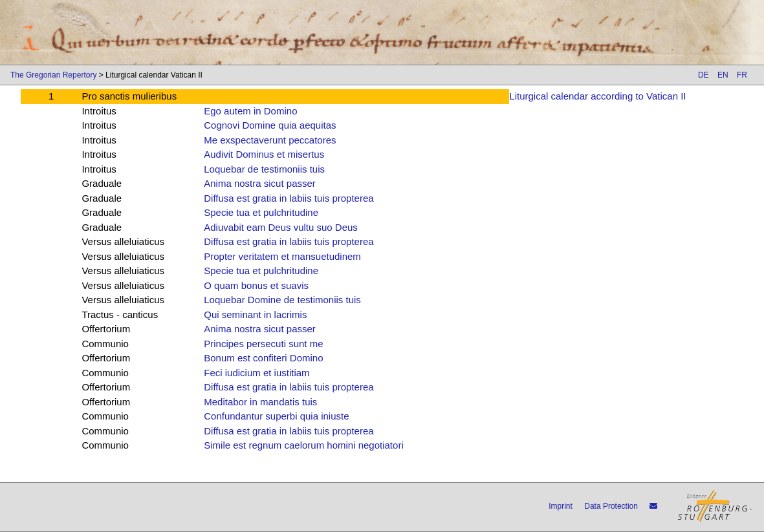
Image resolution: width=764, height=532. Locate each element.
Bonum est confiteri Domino (263, 358)
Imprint (561, 506)
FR (742, 75)
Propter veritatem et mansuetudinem (282, 256)
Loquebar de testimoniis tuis (264, 169)
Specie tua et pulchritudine (261, 212)
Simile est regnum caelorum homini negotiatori (303, 445)
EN (723, 75)
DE (704, 75)
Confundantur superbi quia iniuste (276, 416)
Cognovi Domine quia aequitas (270, 125)
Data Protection (611, 506)
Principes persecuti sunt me (263, 344)
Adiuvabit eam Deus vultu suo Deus (281, 227)
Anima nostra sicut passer (260, 183)
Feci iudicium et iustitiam (256, 373)
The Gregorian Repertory (53, 75)
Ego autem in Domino (250, 111)
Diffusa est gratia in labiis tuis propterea (289, 198)
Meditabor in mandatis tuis (260, 402)
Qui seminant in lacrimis (255, 314)
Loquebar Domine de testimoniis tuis (282, 300)
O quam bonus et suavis (256, 285)
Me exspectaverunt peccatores (270, 140)
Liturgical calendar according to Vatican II (597, 96)
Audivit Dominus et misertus (264, 154)
